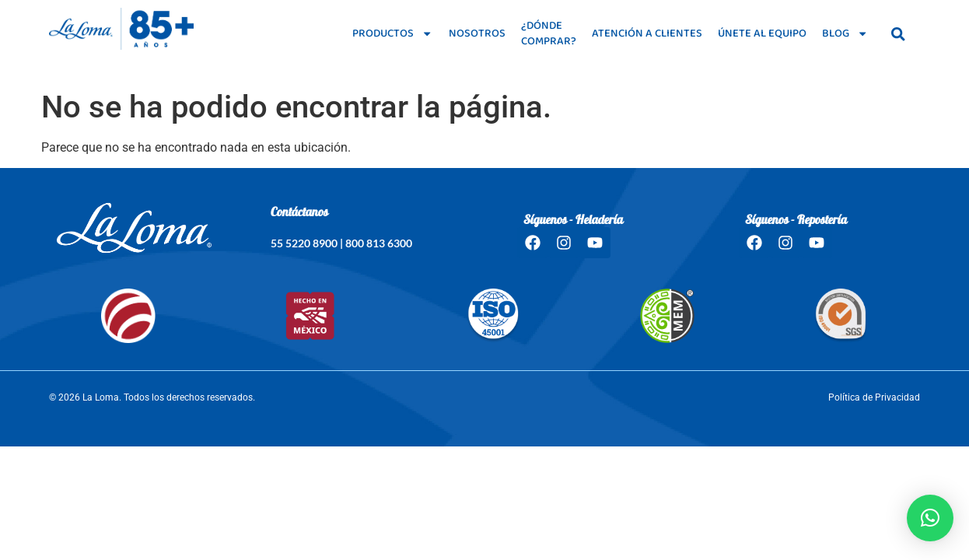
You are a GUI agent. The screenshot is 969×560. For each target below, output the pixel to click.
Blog (845, 33)
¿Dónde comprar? (549, 33)
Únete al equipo (762, 33)
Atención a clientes (647, 33)
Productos (392, 33)
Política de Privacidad (874, 397)
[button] (930, 518)
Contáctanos (299, 213)
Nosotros (477, 33)
